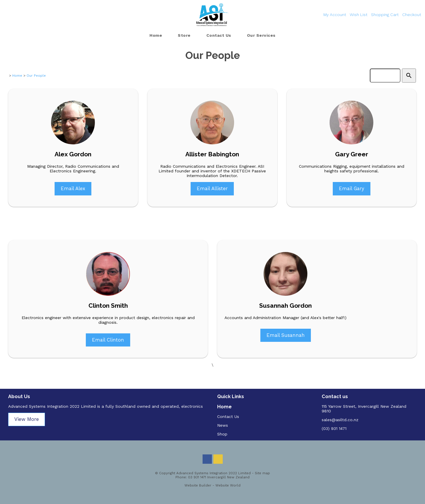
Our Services (261, 35)
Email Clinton (108, 340)
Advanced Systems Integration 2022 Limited (214, 473)
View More (27, 419)
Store (184, 35)
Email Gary (352, 188)
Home (156, 35)
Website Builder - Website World (212, 485)
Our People (36, 76)
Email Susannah (286, 335)
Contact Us (219, 35)
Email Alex (73, 188)
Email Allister (212, 188)
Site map (262, 473)
